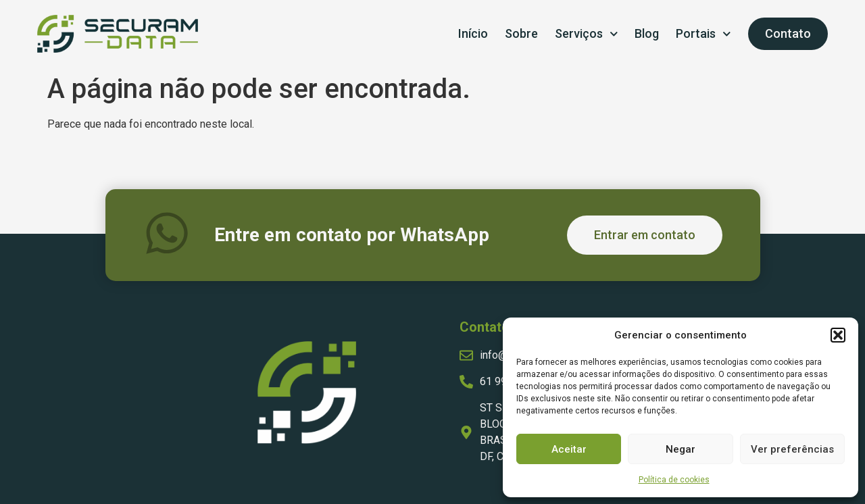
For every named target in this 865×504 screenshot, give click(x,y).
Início (473, 33)
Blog (647, 33)
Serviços (587, 34)
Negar (681, 449)
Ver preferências (792, 449)
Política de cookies (674, 480)
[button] (838, 335)
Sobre (521, 33)
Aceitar (569, 449)
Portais (703, 34)
